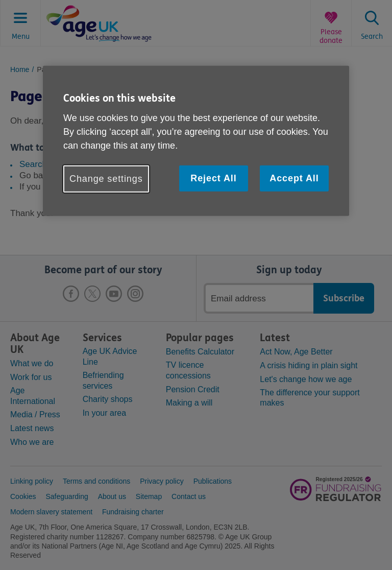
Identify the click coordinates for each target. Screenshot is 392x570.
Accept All (294, 178)
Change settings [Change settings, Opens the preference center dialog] (106, 179)
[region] (196, 141)
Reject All (213, 178)
